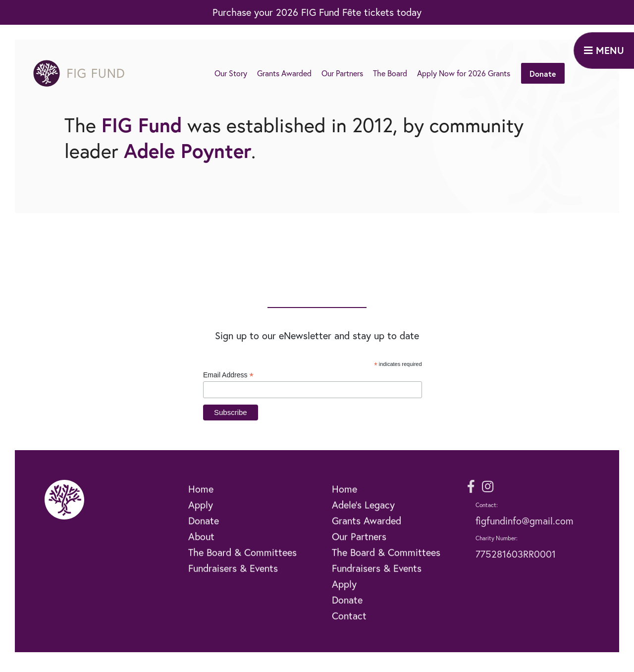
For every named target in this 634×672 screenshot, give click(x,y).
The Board (390, 73)
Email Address (228, 375)
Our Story (231, 73)
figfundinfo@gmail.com (525, 521)
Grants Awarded (284, 73)
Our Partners (342, 73)
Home (201, 502)
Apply (201, 518)
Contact (349, 629)
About (201, 550)
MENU (604, 50)
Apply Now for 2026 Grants (464, 73)
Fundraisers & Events (233, 582)
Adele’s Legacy (363, 518)
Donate (543, 74)
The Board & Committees (242, 566)
